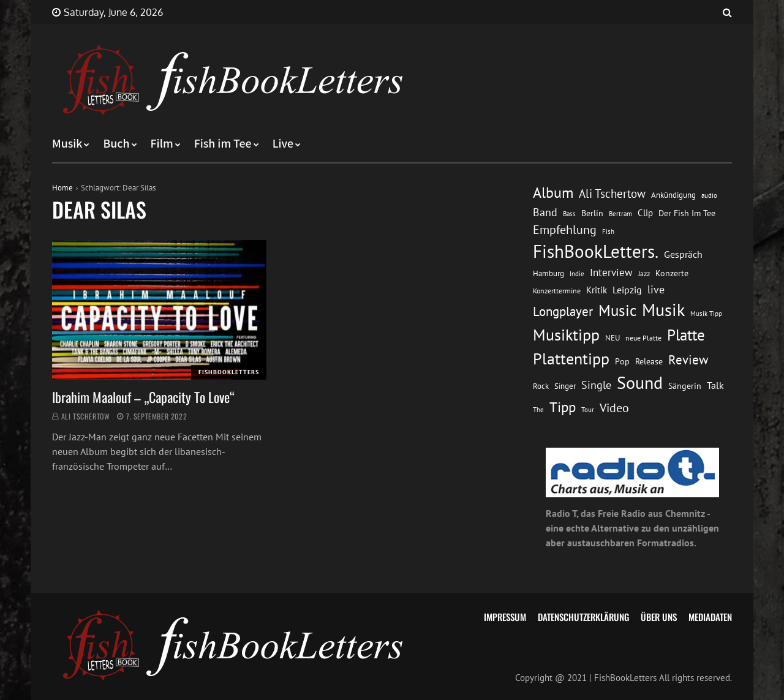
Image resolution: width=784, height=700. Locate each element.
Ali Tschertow (86, 416)
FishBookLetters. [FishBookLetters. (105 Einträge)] (596, 251)
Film (162, 144)
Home (62, 188)
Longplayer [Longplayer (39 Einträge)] (563, 311)
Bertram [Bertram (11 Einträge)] (620, 213)
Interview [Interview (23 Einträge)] (611, 273)
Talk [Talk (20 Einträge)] (715, 385)
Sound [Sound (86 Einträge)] (640, 383)
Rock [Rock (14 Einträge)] (541, 386)
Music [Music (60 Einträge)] (617, 310)
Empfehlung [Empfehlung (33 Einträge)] (565, 229)
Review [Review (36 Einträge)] (688, 360)
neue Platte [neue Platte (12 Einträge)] (643, 338)
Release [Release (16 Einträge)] (649, 361)
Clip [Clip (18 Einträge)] (645, 213)
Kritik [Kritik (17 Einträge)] (597, 290)
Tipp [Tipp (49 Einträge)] (563, 407)
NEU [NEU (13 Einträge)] (612, 338)
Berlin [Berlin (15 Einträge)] (592, 213)
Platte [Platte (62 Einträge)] (686, 335)
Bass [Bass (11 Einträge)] (569, 213)
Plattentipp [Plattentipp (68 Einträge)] (571, 359)
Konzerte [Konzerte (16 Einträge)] (672, 273)
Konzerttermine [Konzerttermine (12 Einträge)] (557, 291)
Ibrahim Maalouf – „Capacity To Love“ (143, 397)
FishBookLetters (229, 372)
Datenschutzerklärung (583, 617)
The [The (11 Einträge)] (538, 409)
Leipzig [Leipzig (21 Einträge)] (627, 290)
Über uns (659, 617)
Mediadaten (710, 617)
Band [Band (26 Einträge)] (545, 212)
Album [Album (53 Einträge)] (553, 193)
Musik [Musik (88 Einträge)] (663, 310)
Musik (67, 144)
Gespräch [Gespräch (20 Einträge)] (683, 254)
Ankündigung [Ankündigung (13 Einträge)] (673, 195)
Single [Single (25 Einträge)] (596, 385)
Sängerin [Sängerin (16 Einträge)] (685, 386)
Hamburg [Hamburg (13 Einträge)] (548, 273)
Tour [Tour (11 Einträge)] (588, 409)
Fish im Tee (223, 144)
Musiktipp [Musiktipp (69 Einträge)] (566, 335)
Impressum (505, 617)
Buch (116, 144)
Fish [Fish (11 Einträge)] (608, 231)
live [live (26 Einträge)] (656, 289)
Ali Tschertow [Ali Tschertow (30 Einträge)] (612, 194)
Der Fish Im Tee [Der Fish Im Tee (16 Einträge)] (687, 213)
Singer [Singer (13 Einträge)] (565, 386)
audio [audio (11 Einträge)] (709, 195)
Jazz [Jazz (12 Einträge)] (644, 273)
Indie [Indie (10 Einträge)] (577, 274)
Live (283, 144)
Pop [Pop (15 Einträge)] (622, 361)
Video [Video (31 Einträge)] (614, 408)
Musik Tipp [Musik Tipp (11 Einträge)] (706, 313)
